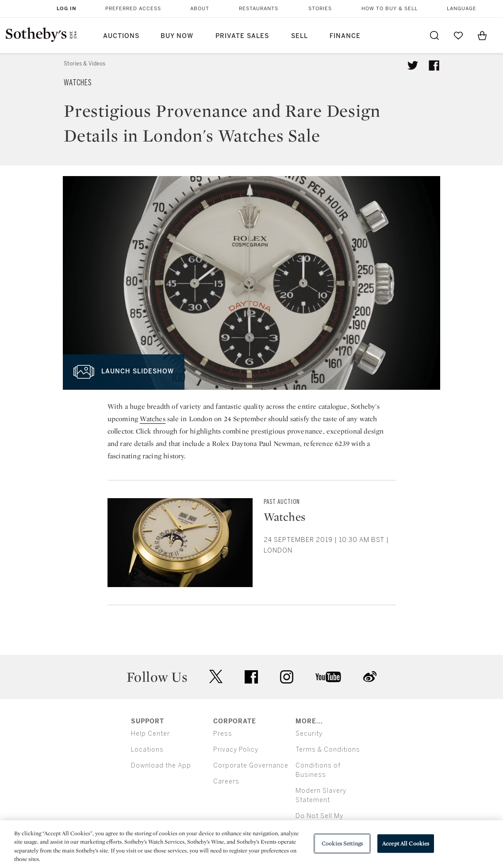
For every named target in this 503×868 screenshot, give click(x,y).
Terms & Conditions (328, 750)
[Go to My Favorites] (458, 35)
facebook (251, 677)
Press (223, 734)
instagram (287, 677)
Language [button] (462, 9)
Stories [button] (320, 9)
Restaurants (259, 9)
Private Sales (242, 36)
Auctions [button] (121, 36)
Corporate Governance (251, 766)
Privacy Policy (236, 750)
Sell (299, 36)
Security (309, 734)
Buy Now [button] (177, 36)
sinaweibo (370, 677)
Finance (345, 36)
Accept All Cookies (406, 843)
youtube (328, 677)
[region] (251, 844)
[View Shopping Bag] (482, 35)
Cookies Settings (342, 843)
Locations (147, 750)
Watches (78, 83)
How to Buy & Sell (390, 9)
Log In (67, 9)
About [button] (200, 9)
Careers (226, 782)
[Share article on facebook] (434, 65)
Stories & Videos (84, 64)
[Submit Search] (434, 35)
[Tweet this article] (413, 65)
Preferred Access (133, 9)
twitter (216, 677)
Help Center (150, 734)
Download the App (161, 766)
